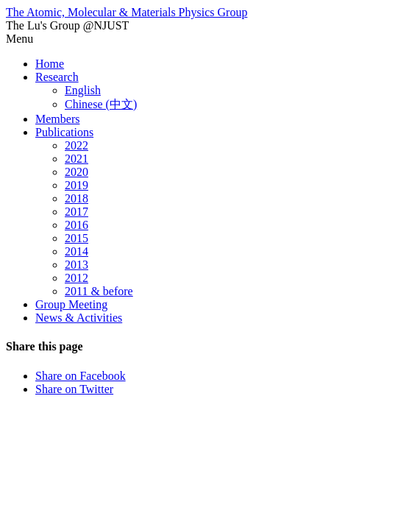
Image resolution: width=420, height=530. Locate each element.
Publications (64, 132)
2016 (76, 225)
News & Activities (79, 318)
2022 (76, 145)
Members (57, 119)
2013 (76, 265)
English (83, 90)
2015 (76, 238)
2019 (76, 185)
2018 (76, 198)
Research (57, 77)
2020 (76, 172)
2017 (76, 212)
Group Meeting (71, 304)
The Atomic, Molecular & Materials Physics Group (127, 12)
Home (50, 64)
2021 (76, 159)
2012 (76, 278)
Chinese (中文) (101, 104)
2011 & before (99, 291)
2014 (76, 251)
